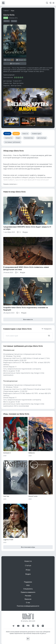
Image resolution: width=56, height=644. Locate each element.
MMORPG (7, 21)
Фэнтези (14, 21)
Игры (13, 11)
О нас (28, 603)
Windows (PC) (13, 18)
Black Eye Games (18, 83)
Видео (28, 574)
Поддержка (28, 582)
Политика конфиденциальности (28, 606)
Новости (28, 561)
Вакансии (28, 599)
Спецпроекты (28, 589)
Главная (6, 11)
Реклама (28, 596)
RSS (28, 585)
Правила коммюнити (28, 592)
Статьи (28, 565)
